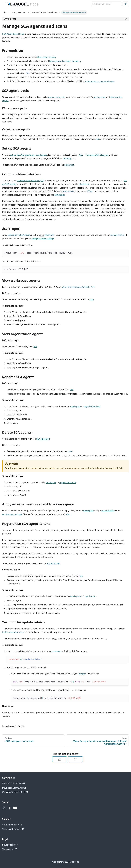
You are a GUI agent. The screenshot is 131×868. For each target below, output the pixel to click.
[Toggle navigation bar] (4, 4)
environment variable (12, 514)
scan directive (108, 511)
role (28, 73)
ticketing (67, 158)
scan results (68, 191)
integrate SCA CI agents (97, 155)
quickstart (69, 165)
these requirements (46, 57)
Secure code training (13, 829)
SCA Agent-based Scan (13, 34)
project (82, 674)
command (49, 235)
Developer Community (14, 788)
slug (97, 139)
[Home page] (5, 12)
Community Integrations (15, 792)
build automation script (13, 632)
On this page (10, 19)
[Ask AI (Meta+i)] (126, 4)
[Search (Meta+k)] (106, 4)
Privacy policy (10, 845)
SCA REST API (43, 439)
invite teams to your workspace (100, 81)
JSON (90, 191)
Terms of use (9, 849)
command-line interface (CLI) (30, 181)
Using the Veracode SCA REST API (78, 287)
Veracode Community (14, 784)
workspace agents (56, 97)
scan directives (117, 235)
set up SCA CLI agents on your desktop (29, 155)
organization (90, 596)
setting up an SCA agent (19, 235)
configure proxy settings (43, 239)
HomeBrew (84, 184)
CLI (81, 155)
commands (60, 195)
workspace (75, 407)
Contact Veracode (12, 825)
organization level (92, 407)
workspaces (100, 97)
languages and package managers (65, 61)
